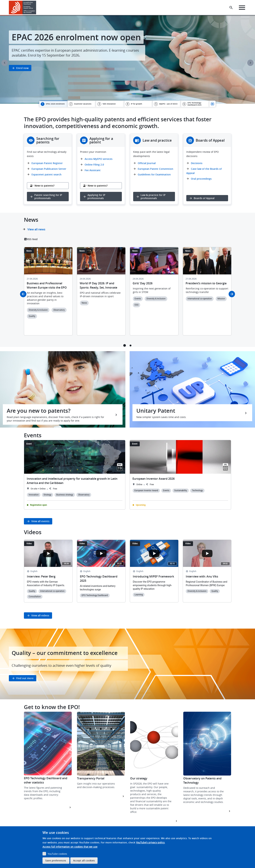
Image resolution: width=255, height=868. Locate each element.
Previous (5, 63)
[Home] (23, 8)
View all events (40, 521)
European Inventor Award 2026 (154, 479)
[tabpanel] (127, 60)
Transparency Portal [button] (91, 778)
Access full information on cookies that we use (70, 847)
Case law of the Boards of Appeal (204, 171)
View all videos (40, 615)
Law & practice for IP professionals (153, 197)
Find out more (25, 678)
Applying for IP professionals (96, 197)
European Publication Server (49, 169)
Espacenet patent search (46, 174)
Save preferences (56, 860)
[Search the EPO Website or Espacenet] (231, 8)
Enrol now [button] (22, 68)
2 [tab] (130, 345)
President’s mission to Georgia (206, 283)
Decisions (197, 163)
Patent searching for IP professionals (48, 197)
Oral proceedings (201, 179)
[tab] (53, 104)
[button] (37, 8)
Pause (212, 104)
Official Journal (147, 163)
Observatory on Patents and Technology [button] (202, 780)
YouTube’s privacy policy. (151, 842)
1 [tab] (125, 345)
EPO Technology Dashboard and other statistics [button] (46, 780)
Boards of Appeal (204, 198)
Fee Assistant (93, 170)
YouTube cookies (57, 854)
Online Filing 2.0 (94, 165)
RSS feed (32, 239)
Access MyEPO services (99, 159)
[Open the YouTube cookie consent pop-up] (48, 553)
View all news (36, 229)
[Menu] (242, 8)
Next (250, 63)
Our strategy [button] (139, 778)
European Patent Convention (155, 169)
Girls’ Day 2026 (143, 283)
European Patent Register (47, 163)
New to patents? (44, 186)
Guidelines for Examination (154, 174)
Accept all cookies (84, 860)
